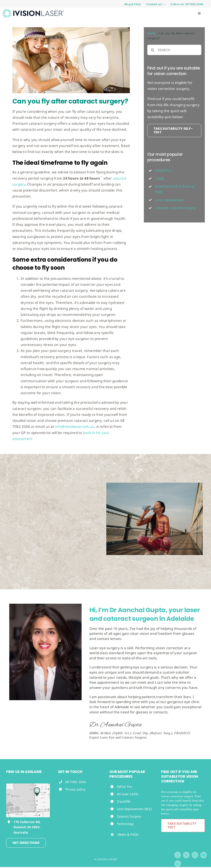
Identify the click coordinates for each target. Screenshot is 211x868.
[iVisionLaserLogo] (33, 10)
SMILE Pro (124, 787)
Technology (126, 824)
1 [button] (101, 177)
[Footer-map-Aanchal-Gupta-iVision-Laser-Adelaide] (28, 785)
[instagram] (195, 855)
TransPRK (124, 801)
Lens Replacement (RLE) (134, 809)
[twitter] (186, 855)
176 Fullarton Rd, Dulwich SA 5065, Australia (27, 827)
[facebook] (178, 855)
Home (151, 33)
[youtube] (204, 855)
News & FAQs (128, 834)
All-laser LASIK (128, 794)
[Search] (152, 50)
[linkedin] (178, 864)
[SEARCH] (174, 50)
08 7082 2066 (76, 782)
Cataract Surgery (129, 816)
